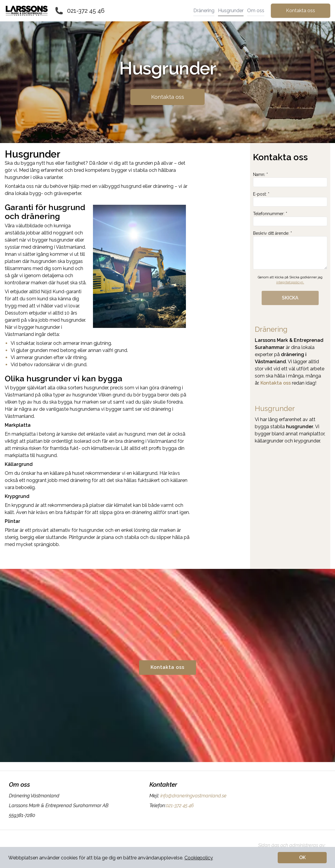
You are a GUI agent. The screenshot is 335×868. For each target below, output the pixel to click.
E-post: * (290, 199)
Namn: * (290, 180)
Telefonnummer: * (290, 219)
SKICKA (290, 298)
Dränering (204, 11)
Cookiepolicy (199, 858)
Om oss (256, 11)
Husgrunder (231, 11)
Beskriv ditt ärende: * (290, 250)
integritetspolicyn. (290, 282)
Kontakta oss (301, 11)
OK (302, 857)
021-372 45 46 (86, 11)
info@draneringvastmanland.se (193, 796)
